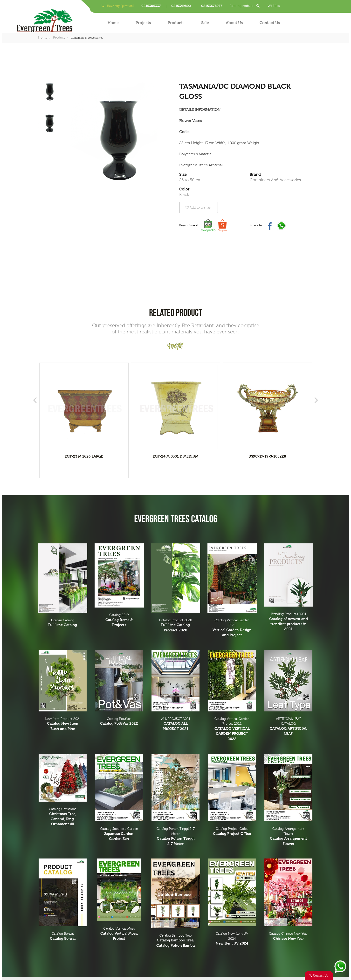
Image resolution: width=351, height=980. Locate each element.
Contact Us (270, 23)
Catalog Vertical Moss (119, 934)
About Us (234, 23)
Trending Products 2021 (289, 622)
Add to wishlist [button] (199, 207)
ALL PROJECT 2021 (176, 724)
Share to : (257, 225)
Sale (205, 23)
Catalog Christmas (63, 817)
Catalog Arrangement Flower (289, 837)
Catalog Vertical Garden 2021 (232, 628)
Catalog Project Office (232, 832)
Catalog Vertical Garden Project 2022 (232, 729)
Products (176, 23)
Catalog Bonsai (63, 936)
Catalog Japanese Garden (119, 834)
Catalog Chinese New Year (289, 936)
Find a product (246, 6)
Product (59, 37)
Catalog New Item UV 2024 (232, 939)
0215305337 (151, 6)
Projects (143, 23)
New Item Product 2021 (63, 724)
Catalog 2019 (119, 620)
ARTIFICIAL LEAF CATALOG (289, 727)
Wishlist (274, 6)
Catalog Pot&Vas (119, 722)
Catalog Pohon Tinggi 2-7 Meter (176, 837)
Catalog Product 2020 (176, 626)
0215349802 (181, 6)
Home (113, 23)
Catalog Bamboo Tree (176, 941)
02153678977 (212, 6)
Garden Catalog (63, 623)
